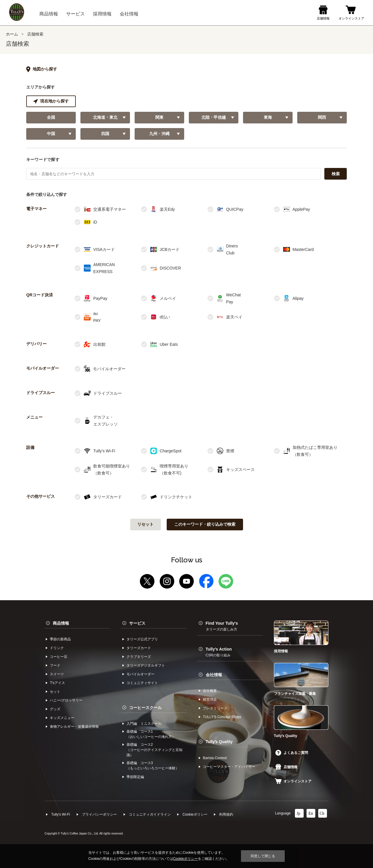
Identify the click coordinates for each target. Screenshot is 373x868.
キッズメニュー (62, 718)
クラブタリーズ (139, 657)
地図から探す (42, 69)
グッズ (55, 709)
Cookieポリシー (195, 814)
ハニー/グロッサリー (66, 700)
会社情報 (214, 675)
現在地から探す (51, 101)
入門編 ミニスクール (144, 724)
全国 (51, 117)
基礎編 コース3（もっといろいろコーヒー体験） (153, 766)
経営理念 (210, 699)
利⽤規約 (226, 814)
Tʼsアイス (57, 683)
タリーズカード (139, 648)
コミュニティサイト (142, 683)
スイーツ (57, 674)
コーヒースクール (145, 708)
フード (55, 665)
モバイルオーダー (140, 674)
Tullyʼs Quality (219, 742)
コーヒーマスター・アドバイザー (229, 767)
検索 (336, 174)
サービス (137, 623)
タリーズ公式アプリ (142, 639)
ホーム (12, 34)
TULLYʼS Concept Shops (222, 717)
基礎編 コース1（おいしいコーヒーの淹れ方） (151, 734)
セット (55, 692)
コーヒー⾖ (59, 657)
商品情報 (61, 623)
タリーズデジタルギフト (146, 665)
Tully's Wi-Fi (61, 814)
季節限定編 (135, 777)
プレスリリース (215, 708)
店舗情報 (286, 767)
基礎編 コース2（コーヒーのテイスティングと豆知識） (154, 750)
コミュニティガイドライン (150, 814)
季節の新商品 (60, 639)
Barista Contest (215, 758)
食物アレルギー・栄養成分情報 (74, 727)
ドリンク (57, 648)
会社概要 (210, 691)
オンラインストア (293, 781)
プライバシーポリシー (99, 814)
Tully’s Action (219, 652)
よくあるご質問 (292, 753)
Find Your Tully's (222, 626)
